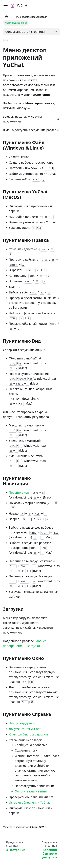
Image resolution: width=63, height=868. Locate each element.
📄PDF (8, 40)
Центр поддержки (22, 723)
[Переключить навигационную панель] (6, 6)
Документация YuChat (25, 729)
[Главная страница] (7, 17)
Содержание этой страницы (25, 32)
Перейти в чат (19, 492)
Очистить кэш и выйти (31, 791)
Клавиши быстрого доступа (29, 734)
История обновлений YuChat (29, 802)
